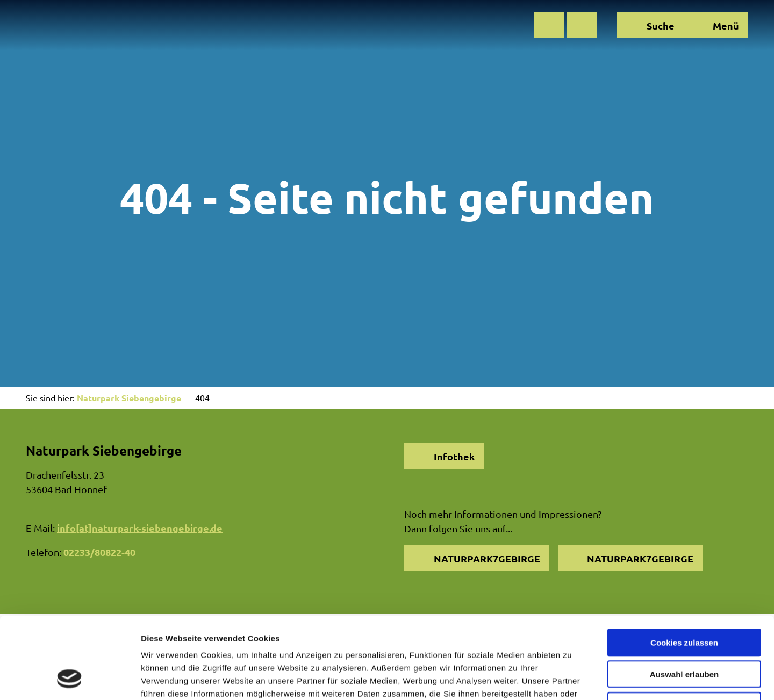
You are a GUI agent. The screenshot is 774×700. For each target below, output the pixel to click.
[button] (549, 25)
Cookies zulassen (684, 568)
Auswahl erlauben (684, 600)
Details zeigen (572, 679)
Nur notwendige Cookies (684, 632)
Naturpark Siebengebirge (129, 398)
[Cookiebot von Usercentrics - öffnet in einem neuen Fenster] (70, 679)
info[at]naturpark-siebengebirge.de (140, 528)
